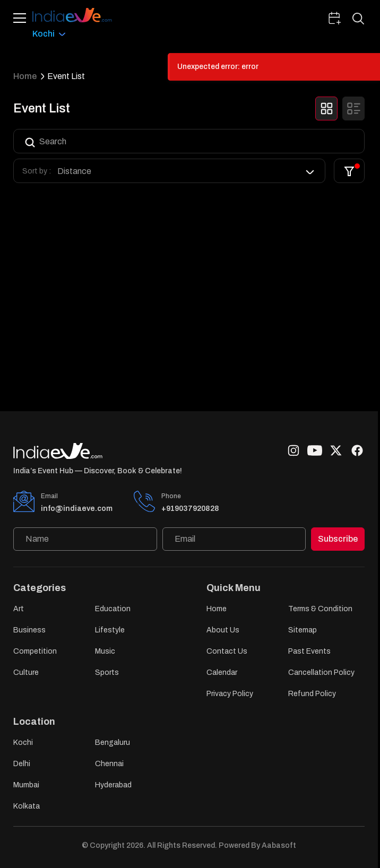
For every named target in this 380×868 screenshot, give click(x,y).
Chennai (109, 764)
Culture (26, 672)
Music (105, 651)
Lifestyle (110, 630)
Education (113, 609)
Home (25, 76)
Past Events (309, 651)
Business (29, 630)
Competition (35, 651)
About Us (223, 630)
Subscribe (338, 539)
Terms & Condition (320, 609)
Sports (107, 672)
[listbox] (187, 171)
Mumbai (26, 785)
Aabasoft (279, 845)
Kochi (23, 743)
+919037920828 (190, 509)
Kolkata (27, 806)
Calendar (222, 672)
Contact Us (227, 651)
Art (19, 609)
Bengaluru (113, 743)
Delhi (22, 764)
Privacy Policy (230, 694)
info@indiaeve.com (77, 509)
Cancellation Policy (321, 672)
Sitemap (303, 630)
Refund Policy (312, 694)
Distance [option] (74, 171)
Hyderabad (113, 785)
